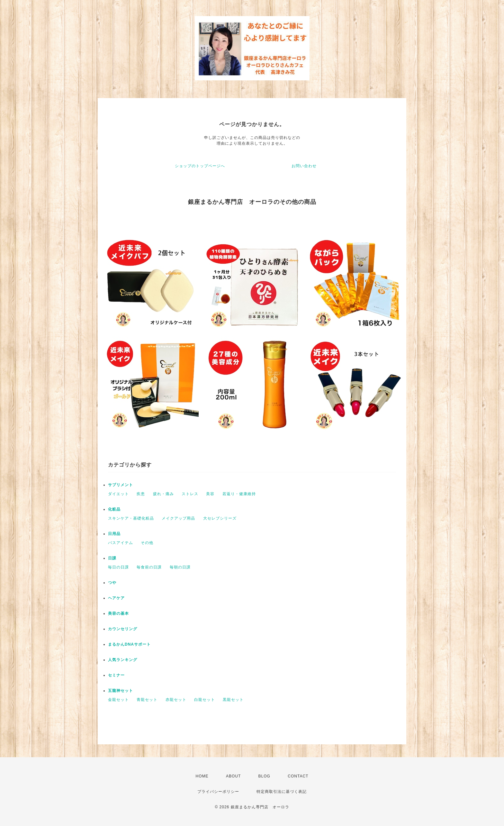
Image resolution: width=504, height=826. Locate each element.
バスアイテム (121, 543)
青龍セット (147, 700)
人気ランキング (123, 660)
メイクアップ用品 (178, 518)
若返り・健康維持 (239, 494)
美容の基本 (118, 613)
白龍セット (205, 700)
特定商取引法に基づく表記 (282, 792)
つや (112, 583)
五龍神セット (121, 691)
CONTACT (298, 776)
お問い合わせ (304, 166)
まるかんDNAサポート (129, 644)
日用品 (114, 534)
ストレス (190, 494)
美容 (210, 494)
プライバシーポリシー (218, 792)
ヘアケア (116, 598)
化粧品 (114, 509)
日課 (112, 558)
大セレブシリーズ (220, 518)
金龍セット (118, 700)
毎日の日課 (118, 567)
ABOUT (233, 776)
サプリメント (121, 485)
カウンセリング (123, 629)
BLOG (264, 776)
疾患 (141, 494)
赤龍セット (176, 700)
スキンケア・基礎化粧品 (131, 518)
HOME (202, 776)
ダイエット (118, 494)
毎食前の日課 (149, 567)
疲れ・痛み (163, 494)
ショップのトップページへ (200, 166)
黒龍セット (233, 700)
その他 (147, 543)
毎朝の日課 (180, 567)
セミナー (116, 675)
